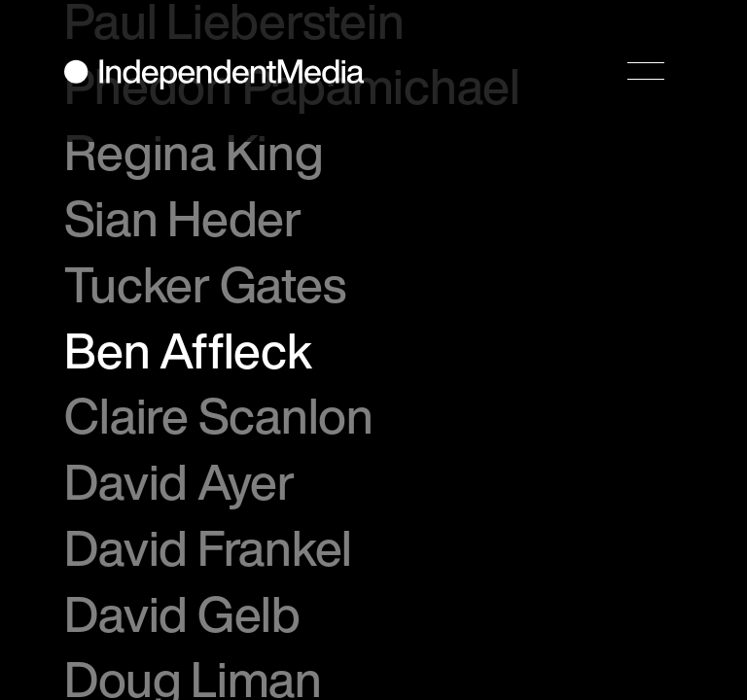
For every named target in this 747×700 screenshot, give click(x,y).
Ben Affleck (188, 350)
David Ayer (179, 481)
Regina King (194, 152)
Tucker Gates (205, 284)
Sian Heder (183, 218)
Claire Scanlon (218, 415)
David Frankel (208, 547)
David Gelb (182, 613)
